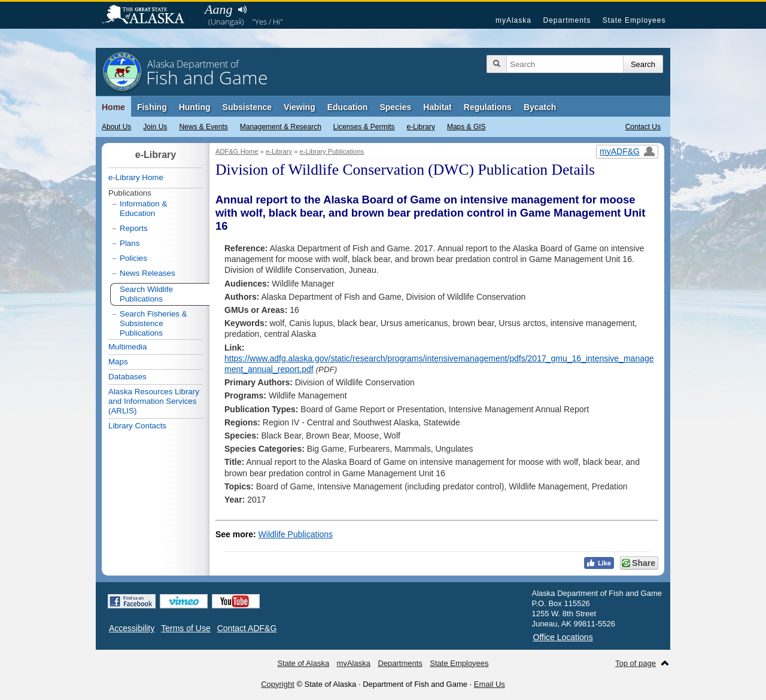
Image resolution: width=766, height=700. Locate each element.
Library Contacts (137, 426)
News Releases (148, 273)
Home (113, 107)
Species (395, 107)
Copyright (278, 684)
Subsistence (247, 107)
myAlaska (513, 20)
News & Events (203, 127)
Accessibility (132, 628)
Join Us (155, 127)
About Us (116, 127)
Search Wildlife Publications (146, 294)
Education (348, 107)
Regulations (488, 107)
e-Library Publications (332, 151)
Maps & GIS (466, 127)
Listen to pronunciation (242, 10)
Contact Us (643, 127)
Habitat (437, 107)
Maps (118, 362)
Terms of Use (186, 628)
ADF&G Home (237, 151)
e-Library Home (136, 177)
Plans (130, 243)
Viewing (300, 107)
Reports (134, 228)
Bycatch (540, 107)
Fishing (152, 107)
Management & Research (281, 127)
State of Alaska (149, 16)
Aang (218, 9)
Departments (567, 20)
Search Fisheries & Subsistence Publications (153, 323)
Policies (133, 258)
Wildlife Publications (296, 534)
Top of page (636, 663)
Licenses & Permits (364, 127)
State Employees (634, 20)
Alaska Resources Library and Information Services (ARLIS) (154, 401)
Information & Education (143, 209)
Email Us (490, 684)
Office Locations (563, 637)
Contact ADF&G (247, 628)
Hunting (195, 107)
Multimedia (127, 347)
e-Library (421, 127)
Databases (127, 377)
